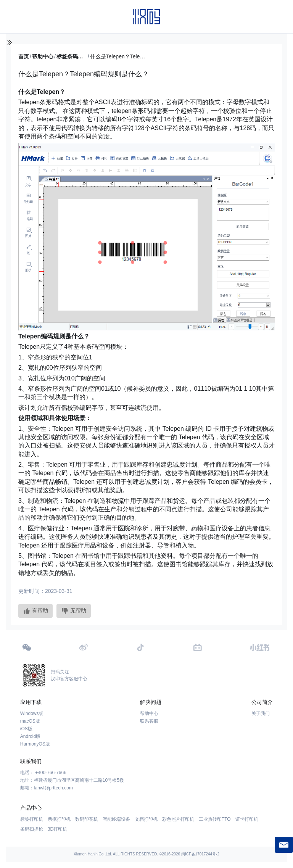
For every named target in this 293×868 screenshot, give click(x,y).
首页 (24, 56)
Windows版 (32, 713)
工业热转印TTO (215, 819)
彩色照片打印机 (178, 819)
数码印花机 (87, 819)
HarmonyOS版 (35, 744)
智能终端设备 (116, 819)
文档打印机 (146, 819)
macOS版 (30, 721)
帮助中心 (43, 56)
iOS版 (26, 729)
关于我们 (261, 713)
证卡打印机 (247, 819)
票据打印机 (59, 819)
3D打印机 (57, 829)
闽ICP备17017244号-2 (200, 854)
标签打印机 (32, 819)
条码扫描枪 (32, 829)
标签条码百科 (72, 56)
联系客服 (149, 721)
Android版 (30, 736)
